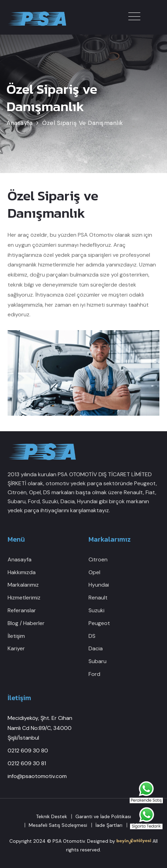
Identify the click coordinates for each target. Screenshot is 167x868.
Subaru (98, 661)
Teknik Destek (52, 816)
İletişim (16, 636)
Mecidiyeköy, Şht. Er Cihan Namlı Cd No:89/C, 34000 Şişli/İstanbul (40, 728)
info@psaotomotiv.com (37, 776)
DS (92, 636)
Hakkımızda (22, 572)
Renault (98, 598)
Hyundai (99, 585)
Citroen (98, 559)
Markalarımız (23, 585)
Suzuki (96, 610)
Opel (94, 572)
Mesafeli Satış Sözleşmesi (58, 825)
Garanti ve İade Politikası (103, 816)
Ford (94, 674)
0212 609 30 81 (27, 763)
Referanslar (22, 610)
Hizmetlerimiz (24, 598)
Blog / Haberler (26, 623)
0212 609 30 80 (28, 751)
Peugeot (99, 623)
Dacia (96, 648)
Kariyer (16, 648)
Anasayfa (20, 559)
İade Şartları (109, 825)
